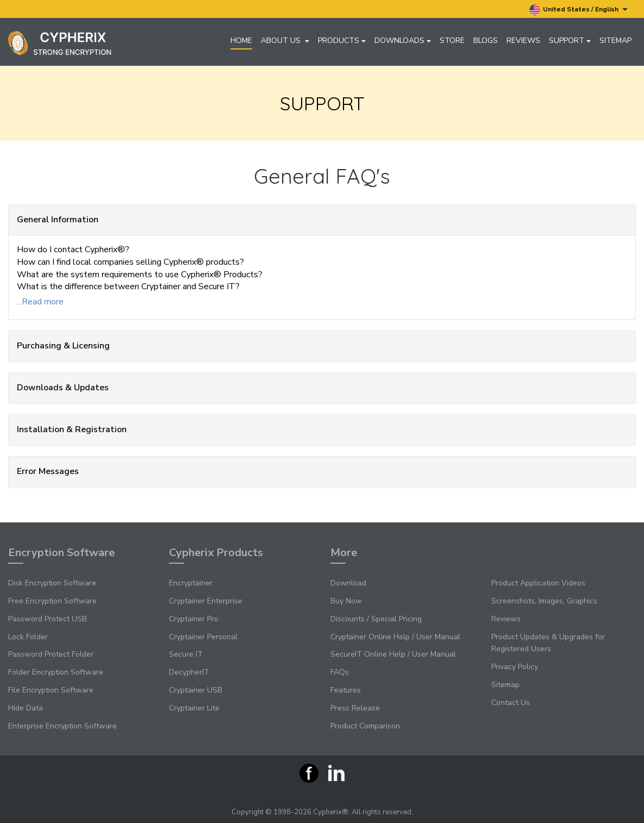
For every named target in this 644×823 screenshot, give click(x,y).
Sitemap (615, 40)
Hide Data (26, 708)
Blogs (486, 40)
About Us (285, 40)
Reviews (523, 40)
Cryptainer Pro (194, 619)
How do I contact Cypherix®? (73, 250)
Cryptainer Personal (203, 637)
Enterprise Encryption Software (62, 726)
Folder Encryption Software (56, 672)
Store (452, 40)
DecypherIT (189, 672)
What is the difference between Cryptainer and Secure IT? (128, 286)
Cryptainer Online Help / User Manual (395, 637)
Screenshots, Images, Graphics (544, 601)
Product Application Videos (538, 583)
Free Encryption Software (52, 601)
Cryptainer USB (196, 690)
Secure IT (186, 654)
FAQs (340, 672)
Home (241, 40)
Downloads (403, 40)
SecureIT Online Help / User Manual (393, 654)
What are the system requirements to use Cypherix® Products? (140, 275)
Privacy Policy (515, 667)
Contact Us (511, 703)
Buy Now (346, 601)
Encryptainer (191, 583)
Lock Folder (28, 637)
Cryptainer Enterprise (206, 601)
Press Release (355, 708)
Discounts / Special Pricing (376, 619)
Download (348, 583)
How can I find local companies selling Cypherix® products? (130, 262)
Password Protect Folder (51, 654)
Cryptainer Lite (194, 708)
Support (570, 40)
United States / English (579, 10)
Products (342, 40)
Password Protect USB (48, 619)
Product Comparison (365, 726)
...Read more (40, 302)
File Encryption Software (51, 690)
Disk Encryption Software (52, 583)
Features (346, 690)
